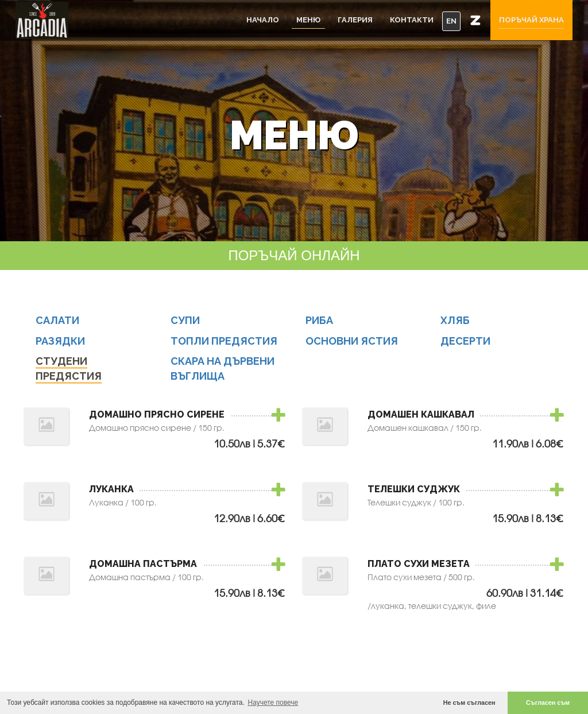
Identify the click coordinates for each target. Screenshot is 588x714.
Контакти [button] (412, 20)
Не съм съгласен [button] (469, 703)
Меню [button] (308, 20)
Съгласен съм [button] (548, 703)
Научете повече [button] (273, 703)
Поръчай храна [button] (531, 20)
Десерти (465, 345)
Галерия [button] (355, 20)
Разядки (60, 345)
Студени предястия (69, 373)
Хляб (455, 324)
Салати (57, 324)
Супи (185, 324)
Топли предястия (224, 345)
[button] (475, 20)
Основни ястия (352, 345)
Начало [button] (263, 20)
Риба (319, 324)
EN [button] (451, 21)
